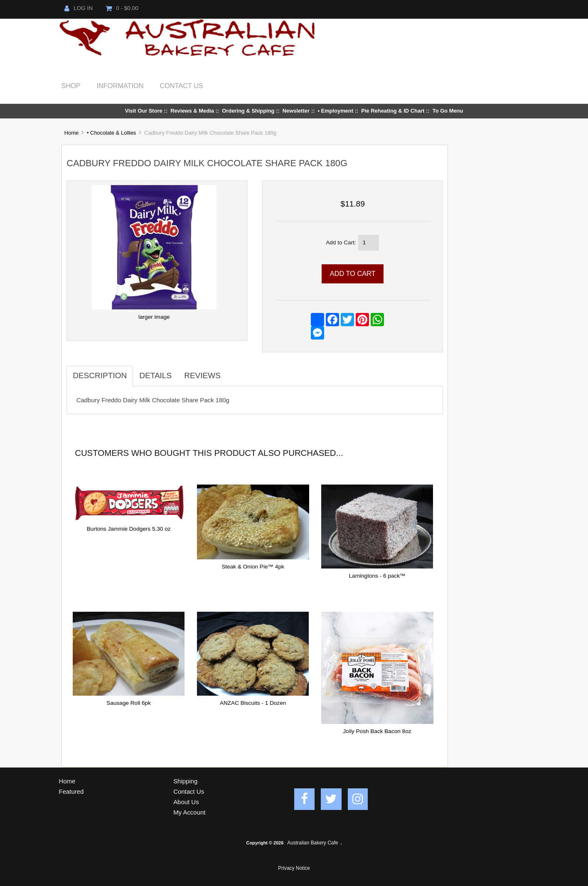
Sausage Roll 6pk (129, 703)
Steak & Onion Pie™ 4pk (253, 567)
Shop (71, 86)
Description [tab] (100, 375)
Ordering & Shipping (248, 111)
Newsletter (296, 111)
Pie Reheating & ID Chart (393, 111)
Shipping (185, 781)
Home (71, 133)
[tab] (233, 371)
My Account (189, 812)
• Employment (335, 111)
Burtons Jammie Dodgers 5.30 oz (129, 529)
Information (120, 86)
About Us (186, 802)
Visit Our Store (144, 111)
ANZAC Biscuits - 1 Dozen (253, 703)
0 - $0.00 (122, 8)
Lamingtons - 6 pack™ (377, 576)
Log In (79, 8)
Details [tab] (155, 375)
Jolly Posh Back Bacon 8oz (377, 731)
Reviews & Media (192, 111)
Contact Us (181, 86)
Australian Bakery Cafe (312, 843)
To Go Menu (448, 111)
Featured (71, 791)
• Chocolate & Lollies (112, 133)
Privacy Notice (294, 868)
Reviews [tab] (202, 375)
